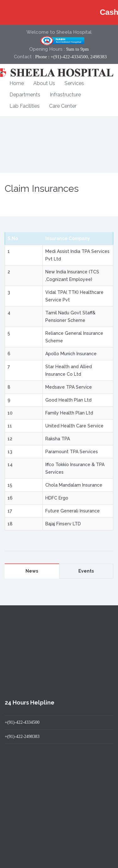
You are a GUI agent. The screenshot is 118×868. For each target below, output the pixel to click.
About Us (44, 83)
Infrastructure (65, 95)
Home (17, 83)
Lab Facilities (25, 106)
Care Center (63, 106)
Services (74, 83)
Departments (25, 95)
